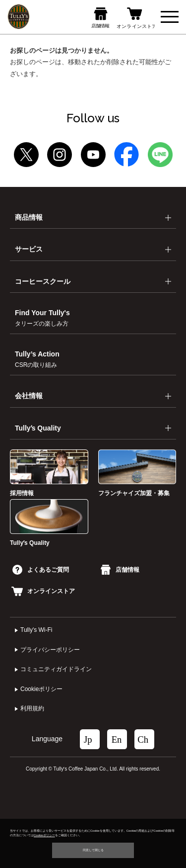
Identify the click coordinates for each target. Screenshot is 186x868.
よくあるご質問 (41, 570)
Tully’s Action (37, 359)
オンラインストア (43, 591)
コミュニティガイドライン (56, 669)
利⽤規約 (32, 708)
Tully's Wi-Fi (36, 630)
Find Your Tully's (42, 318)
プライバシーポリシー (50, 650)
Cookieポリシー (41, 689)
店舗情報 (120, 570)
